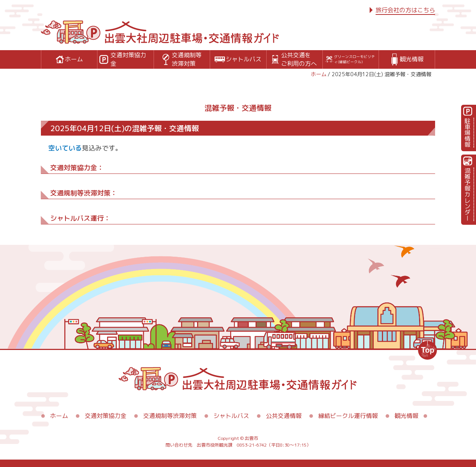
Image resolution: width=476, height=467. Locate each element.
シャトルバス (231, 416)
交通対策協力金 (106, 416)
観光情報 (406, 416)
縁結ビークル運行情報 (348, 416)
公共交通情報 (284, 416)
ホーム (319, 74)
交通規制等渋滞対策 (170, 416)
